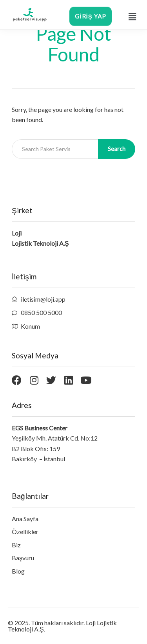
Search (117, 149)
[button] (132, 17)
